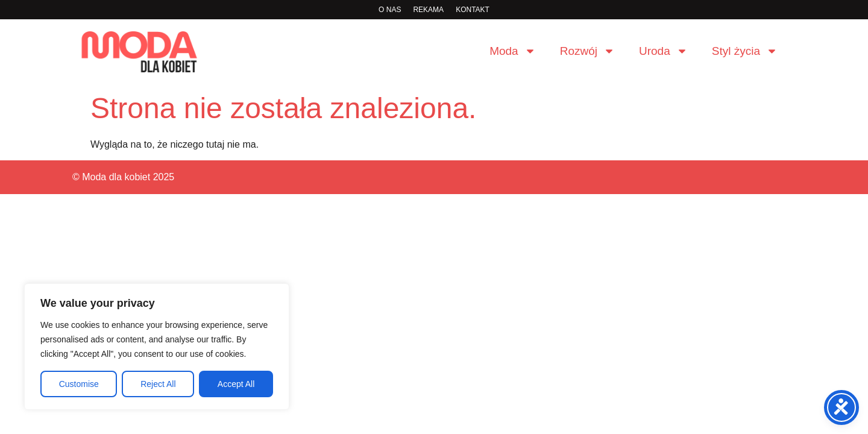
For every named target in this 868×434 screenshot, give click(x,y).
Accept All (236, 384)
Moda (513, 51)
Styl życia (745, 51)
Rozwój (587, 51)
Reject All (158, 384)
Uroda (663, 51)
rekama (428, 10)
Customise (79, 384)
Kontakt (473, 10)
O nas (390, 10)
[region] (157, 347)
